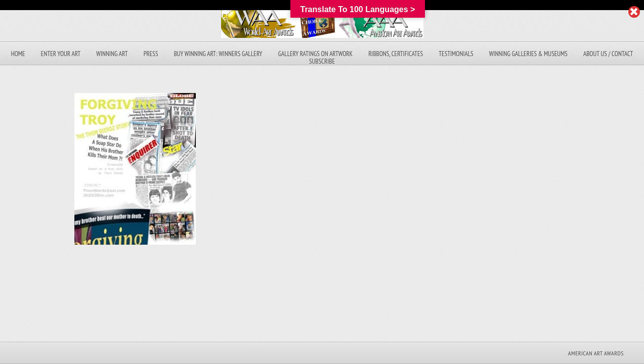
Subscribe (322, 61)
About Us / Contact (608, 54)
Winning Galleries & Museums (528, 54)
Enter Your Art (61, 54)
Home (18, 54)
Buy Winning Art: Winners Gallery (218, 54)
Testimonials (456, 54)
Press (151, 54)
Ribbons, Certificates (396, 54)
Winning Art (112, 54)
